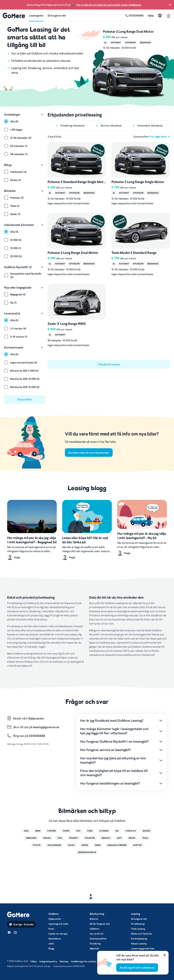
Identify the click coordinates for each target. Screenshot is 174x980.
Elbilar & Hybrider (117, 845)
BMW (38, 831)
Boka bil (94, 919)
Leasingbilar (36, 15)
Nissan (47, 838)
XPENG (85, 845)
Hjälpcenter (36, 718)
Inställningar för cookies (84, 961)
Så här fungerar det (100, 924)
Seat (119, 838)
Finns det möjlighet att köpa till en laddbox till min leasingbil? (114, 773)
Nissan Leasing (139, 944)
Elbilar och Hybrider (142, 934)
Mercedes (31, 838)
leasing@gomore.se (46, 727)
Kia (117, 831)
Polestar (90, 838)
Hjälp (151, 15)
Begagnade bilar (87, 852)
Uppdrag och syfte (58, 924)
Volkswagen (54, 845)
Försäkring (95, 944)
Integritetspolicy (48, 961)
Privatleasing (138, 924)
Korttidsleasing (139, 939)
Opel (60, 838)
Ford (90, 831)
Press (51, 929)
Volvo (71, 845)
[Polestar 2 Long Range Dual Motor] (128, 60)
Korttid (137, 845)
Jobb (51, 944)
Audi (26, 831)
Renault (106, 838)
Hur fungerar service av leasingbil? (106, 750)
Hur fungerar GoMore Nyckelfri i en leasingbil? (115, 741)
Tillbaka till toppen (109, 364)
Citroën (52, 831)
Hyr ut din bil (97, 934)
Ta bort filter (25, 399)
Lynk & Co (131, 831)
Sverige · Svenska (21, 924)
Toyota (37, 845)
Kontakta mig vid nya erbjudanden (89, 453)
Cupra (66, 831)
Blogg (51, 949)
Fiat (78, 831)
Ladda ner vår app (58, 934)
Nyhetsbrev (55, 939)
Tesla (145, 838)
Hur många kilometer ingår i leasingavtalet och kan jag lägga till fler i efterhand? (114, 731)
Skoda (132, 838)
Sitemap (64, 961)
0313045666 (37, 736)
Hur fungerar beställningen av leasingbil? (110, 783)
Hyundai (104, 831)
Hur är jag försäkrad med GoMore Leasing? (112, 721)
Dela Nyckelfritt (98, 939)
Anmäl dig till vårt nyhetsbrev (137, 968)
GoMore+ (95, 929)
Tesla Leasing (138, 929)
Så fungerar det (57, 15)
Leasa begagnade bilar (143, 949)
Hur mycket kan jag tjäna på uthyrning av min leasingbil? (113, 760)
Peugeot (74, 838)
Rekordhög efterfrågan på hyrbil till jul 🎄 (84, 5)
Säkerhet (94, 949)
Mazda (146, 831)
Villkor (33, 961)
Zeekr (98, 845)
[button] (170, 5)
